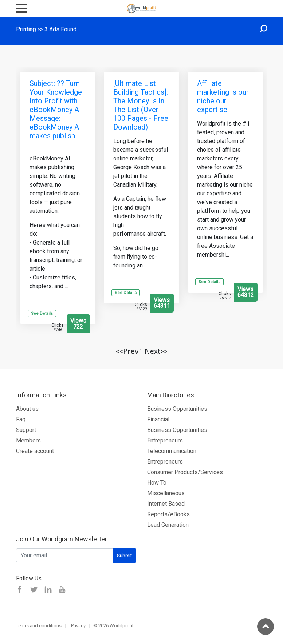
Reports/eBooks (168, 514)
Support (26, 430)
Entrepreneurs (165, 440)
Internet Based (166, 504)
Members (28, 440)
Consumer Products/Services (185, 472)
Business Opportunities (177, 409)
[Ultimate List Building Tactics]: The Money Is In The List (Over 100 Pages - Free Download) (141, 105)
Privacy (78, 626)
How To (157, 483)
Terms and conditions (39, 626)
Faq (21, 419)
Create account (35, 451)
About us (27, 409)
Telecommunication (172, 451)
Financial (158, 419)
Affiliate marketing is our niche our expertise (223, 96)
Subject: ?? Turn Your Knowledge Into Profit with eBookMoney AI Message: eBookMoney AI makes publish (56, 110)
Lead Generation (168, 525)
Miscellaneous (166, 493)
